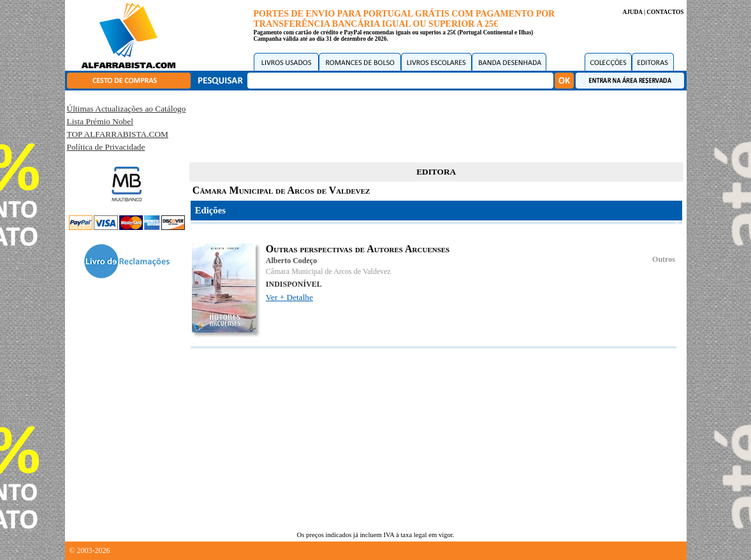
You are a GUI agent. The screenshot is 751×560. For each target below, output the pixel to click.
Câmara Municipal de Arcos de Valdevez (328, 271)
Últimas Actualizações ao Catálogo (127, 109)
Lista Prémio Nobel (100, 121)
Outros (664, 259)
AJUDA (632, 12)
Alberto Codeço (291, 261)
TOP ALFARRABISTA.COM (118, 134)
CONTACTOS (665, 12)
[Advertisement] (436, 124)
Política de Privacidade (106, 147)
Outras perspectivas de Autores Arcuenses (358, 249)
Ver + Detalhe (289, 297)
